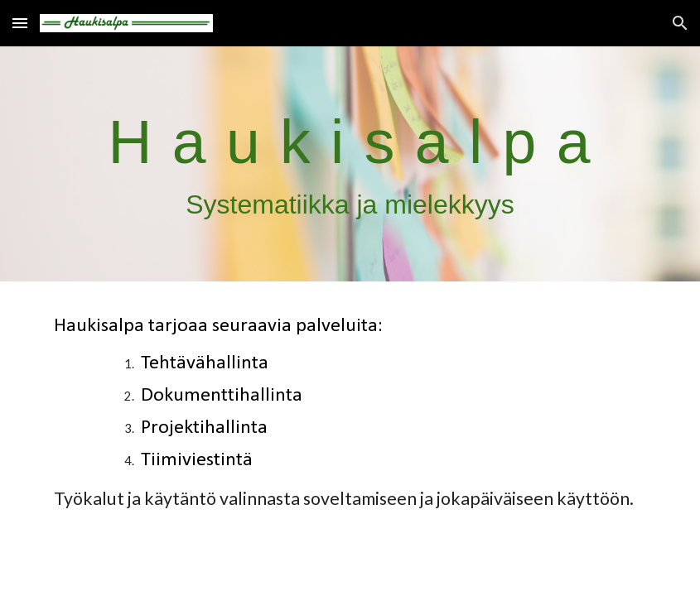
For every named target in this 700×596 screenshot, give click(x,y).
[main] (350, 164)
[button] (20, 23)
